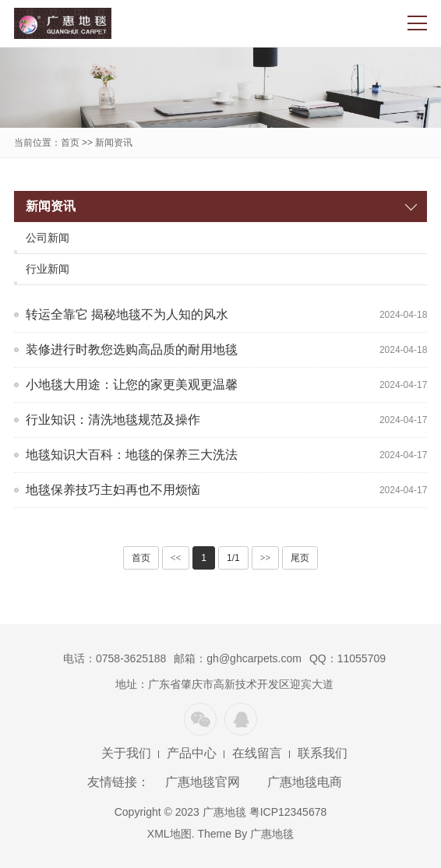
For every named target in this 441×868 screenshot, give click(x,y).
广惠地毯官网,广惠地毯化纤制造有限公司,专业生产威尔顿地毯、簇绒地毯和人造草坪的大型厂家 (63, 23)
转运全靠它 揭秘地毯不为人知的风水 (127, 314)
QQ (241, 719)
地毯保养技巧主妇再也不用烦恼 (113, 490)
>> (266, 558)
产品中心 (192, 753)
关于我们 (126, 753)
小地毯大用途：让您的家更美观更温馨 (132, 385)
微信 (200, 719)
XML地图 (169, 834)
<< (176, 558)
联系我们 (323, 753)
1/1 (233, 558)
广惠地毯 (272, 834)
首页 (70, 143)
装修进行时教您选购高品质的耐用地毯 (132, 349)
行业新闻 (48, 269)
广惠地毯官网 (203, 782)
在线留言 (257, 753)
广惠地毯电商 (305, 782)
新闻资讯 (114, 143)
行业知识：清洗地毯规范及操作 (113, 420)
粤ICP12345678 (288, 812)
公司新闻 (48, 238)
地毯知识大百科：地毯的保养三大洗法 (132, 455)
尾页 (300, 558)
